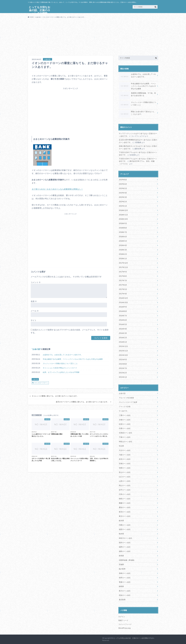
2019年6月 (123, 184)
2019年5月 (123, 188)
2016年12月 (123, 298)
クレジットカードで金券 (128, 402)
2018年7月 (123, 232)
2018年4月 (123, 245)
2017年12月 (123, 263)
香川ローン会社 (125, 591)
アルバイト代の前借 (126, 398)
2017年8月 (123, 276)
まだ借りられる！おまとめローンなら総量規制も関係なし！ (57, 189)
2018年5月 (123, 241)
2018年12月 (123, 210)
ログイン (122, 617)
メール (35, 311)
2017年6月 (123, 285)
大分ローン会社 (125, 450)
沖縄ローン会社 (125, 525)
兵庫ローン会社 (125, 428)
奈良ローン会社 (125, 459)
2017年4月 (123, 294)
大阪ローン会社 (125, 455)
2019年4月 (123, 193)
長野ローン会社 (125, 578)
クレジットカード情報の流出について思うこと (60, 363)
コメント (36, 282)
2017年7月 (123, 280)
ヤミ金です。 (124, 411)
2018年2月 (123, 254)
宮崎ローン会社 (125, 468)
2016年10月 (123, 302)
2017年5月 (123, 289)
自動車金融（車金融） (127, 560)
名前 (34, 301)
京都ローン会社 (125, 420)
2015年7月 (123, 368)
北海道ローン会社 (126, 433)
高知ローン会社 (125, 595)
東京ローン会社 (125, 516)
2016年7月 (123, 316)
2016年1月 (123, 342)
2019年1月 (123, 206)
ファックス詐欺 (125, 406)
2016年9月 (123, 307)
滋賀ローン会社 (125, 529)
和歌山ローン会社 (126, 441)
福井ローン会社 (125, 542)
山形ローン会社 (125, 481)
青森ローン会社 (125, 582)
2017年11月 (123, 267)
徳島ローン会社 (125, 499)
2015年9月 (123, 359)
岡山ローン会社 (125, 485)
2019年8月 (123, 180)
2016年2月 (123, 338)
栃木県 (121, 521)
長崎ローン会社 (125, 573)
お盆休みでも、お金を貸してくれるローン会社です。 (63, 355)
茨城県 (121, 564)
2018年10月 (123, 219)
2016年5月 (123, 324)
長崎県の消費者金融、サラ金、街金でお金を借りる (137, 95)
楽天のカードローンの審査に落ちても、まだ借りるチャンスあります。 (82, 402)
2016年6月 (123, 320)
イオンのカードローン (41, 383)
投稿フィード (123, 620)
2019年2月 (123, 202)
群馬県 (121, 556)
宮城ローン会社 (125, 463)
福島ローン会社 (125, 551)
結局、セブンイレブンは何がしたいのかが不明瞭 (61, 372)
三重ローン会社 (125, 415)
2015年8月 (123, 364)
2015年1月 (123, 377)
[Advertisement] (93, 38)
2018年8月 (123, 228)
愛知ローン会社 (125, 507)
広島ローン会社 (125, 494)
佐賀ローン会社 (125, 424)
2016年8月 (123, 311)
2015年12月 (123, 346)
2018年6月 (123, 237)
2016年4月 (123, 329)
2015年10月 (123, 355)
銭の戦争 (122, 569)
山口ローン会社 (125, 477)
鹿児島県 (122, 600)
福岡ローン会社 (125, 547)
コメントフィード (125, 624)
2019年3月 (123, 197)
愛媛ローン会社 (125, 503)
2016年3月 (123, 333)
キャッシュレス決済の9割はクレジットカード (60, 368)
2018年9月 (123, 223)
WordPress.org (124, 628)
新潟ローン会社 (125, 512)
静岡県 (121, 586)
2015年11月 (123, 351)
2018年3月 (123, 250)
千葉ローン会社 (125, 437)
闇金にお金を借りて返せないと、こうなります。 (137, 113)
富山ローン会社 (125, 472)
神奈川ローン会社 (126, 538)
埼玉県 (121, 446)
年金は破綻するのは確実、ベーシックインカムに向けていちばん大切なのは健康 (73, 359)
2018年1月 (123, 259)
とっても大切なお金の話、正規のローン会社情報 (131, 638)
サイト (34, 320)
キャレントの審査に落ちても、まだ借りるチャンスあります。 (55, 396)
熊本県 (121, 534)
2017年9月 (123, 272)
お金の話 (36, 349)
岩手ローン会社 (125, 490)
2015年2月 (123, 373)
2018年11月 (123, 215)
